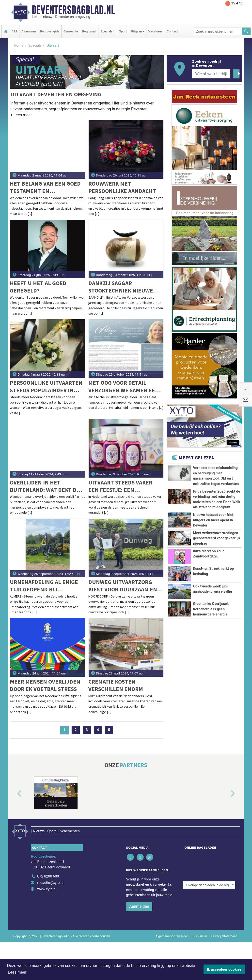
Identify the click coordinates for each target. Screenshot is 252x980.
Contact (172, 31)
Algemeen (29, 31)
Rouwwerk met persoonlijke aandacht (122, 187)
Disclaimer (200, 929)
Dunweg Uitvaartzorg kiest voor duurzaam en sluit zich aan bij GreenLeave (123, 586)
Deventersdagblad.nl (73, 10)
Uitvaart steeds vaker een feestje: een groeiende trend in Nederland (120, 486)
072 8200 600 (48, 870)
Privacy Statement (224, 929)
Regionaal (89, 31)
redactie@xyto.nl (50, 876)
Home (19, 46)
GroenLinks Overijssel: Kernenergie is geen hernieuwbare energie (211, 639)
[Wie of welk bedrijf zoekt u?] (211, 74)
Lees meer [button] (17, 972)
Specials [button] (106, 31)
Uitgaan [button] (136, 31)
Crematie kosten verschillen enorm (116, 685)
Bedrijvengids (50, 31)
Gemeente (71, 31)
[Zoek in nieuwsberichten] (218, 31)
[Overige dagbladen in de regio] (209, 859)
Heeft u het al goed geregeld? (38, 287)
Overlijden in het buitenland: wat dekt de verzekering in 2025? (45, 486)
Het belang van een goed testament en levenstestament (45, 187)
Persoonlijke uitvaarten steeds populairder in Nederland (46, 387)
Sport (123, 31)
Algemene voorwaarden (172, 929)
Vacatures (156, 31)
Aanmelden (139, 900)
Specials (35, 46)
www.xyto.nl (47, 882)
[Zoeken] (246, 31)
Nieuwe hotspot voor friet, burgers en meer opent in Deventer (214, 520)
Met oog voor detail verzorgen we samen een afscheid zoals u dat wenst (124, 387)
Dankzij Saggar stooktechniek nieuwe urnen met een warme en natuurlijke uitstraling (124, 287)
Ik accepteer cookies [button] (224, 969)
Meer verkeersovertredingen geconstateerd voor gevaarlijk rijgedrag (217, 538)
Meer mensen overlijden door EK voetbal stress (45, 685)
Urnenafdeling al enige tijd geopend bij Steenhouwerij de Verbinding (44, 586)
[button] (21, 116)
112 (15, 31)
